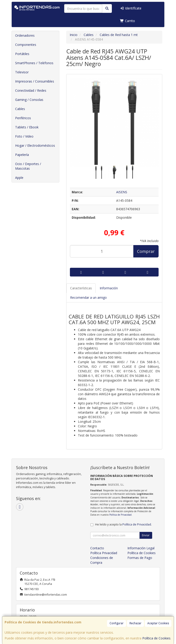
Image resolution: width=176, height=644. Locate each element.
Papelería (22, 155)
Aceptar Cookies (158, 623)
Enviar (146, 535)
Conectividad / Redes (31, 90)
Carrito (127, 21)
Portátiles (22, 54)
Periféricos (23, 118)
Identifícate (131, 8)
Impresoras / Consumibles (35, 81)
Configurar (117, 623)
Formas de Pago (140, 558)
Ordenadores (25, 35)
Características (81, 288)
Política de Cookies (156, 638)
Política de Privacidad (120, 515)
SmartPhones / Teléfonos (34, 63)
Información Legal (141, 548)
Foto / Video (24, 136)
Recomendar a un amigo (88, 297)
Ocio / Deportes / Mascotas (28, 166)
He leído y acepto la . (123, 524)
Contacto (97, 548)
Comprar (146, 251)
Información (109, 288)
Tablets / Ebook (27, 127)
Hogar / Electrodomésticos (35, 145)
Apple (19, 178)
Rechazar (135, 623)
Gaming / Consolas (29, 100)
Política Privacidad (104, 553)
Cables (20, 109)
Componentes (26, 45)
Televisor (22, 72)
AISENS (122, 192)
